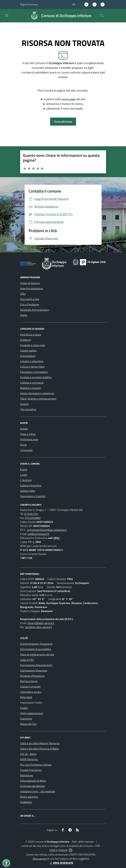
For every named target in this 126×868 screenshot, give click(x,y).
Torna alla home (63, 122)
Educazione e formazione (34, 372)
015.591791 (31, 514)
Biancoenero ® (41, 859)
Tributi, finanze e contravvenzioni (38, 399)
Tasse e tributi (28, 434)
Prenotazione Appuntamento (36, 665)
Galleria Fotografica (31, 485)
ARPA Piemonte (29, 759)
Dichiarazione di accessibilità (36, 649)
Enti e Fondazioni (30, 304)
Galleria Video (28, 491)
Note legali (26, 697)
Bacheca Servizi (29, 681)
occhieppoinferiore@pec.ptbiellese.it (47, 530)
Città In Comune (58, 850)
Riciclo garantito (29, 797)
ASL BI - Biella (28, 754)
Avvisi (23, 445)
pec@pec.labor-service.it (39, 627)
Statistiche (26, 719)
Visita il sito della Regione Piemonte (40, 743)
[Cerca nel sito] (102, 16)
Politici (24, 315)
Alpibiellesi (26, 802)
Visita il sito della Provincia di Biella (39, 749)
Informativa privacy (31, 692)
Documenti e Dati (30, 299)
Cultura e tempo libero (32, 367)
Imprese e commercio (32, 383)
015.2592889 (33, 518)
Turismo (24, 404)
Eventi (24, 469)
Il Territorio (26, 480)
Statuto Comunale (30, 686)
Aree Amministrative (32, 288)
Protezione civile (29, 439)
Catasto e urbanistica (32, 361)
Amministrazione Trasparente (36, 644)
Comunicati (26, 450)
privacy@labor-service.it (41, 623)
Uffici (23, 294)
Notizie (24, 429)
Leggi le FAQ (27, 660)
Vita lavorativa (28, 409)
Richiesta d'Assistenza (32, 676)
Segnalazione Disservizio (34, 670)
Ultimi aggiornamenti (32, 713)
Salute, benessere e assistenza (37, 393)
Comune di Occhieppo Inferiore (66, 16)
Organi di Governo (30, 283)
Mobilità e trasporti (31, 388)
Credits (24, 708)
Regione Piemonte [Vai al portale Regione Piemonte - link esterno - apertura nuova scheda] (29, 4)
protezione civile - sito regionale (38, 791)
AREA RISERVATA (61, 863)
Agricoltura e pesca (31, 334)
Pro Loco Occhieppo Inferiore (36, 765)
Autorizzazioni (28, 356)
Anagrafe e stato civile (33, 345)
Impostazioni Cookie (31, 703)
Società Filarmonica (31, 770)
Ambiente (26, 340)
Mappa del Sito (28, 724)
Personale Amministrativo (34, 310)
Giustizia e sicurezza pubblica (36, 377)
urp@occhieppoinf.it (38, 534)
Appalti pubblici (28, 351)
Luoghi (24, 475)
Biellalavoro (27, 775)
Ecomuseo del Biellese (32, 786)
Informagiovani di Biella (33, 781)
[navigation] (7, 15)
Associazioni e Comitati (33, 496)
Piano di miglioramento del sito (37, 654)
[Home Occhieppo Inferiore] (60, 16)
